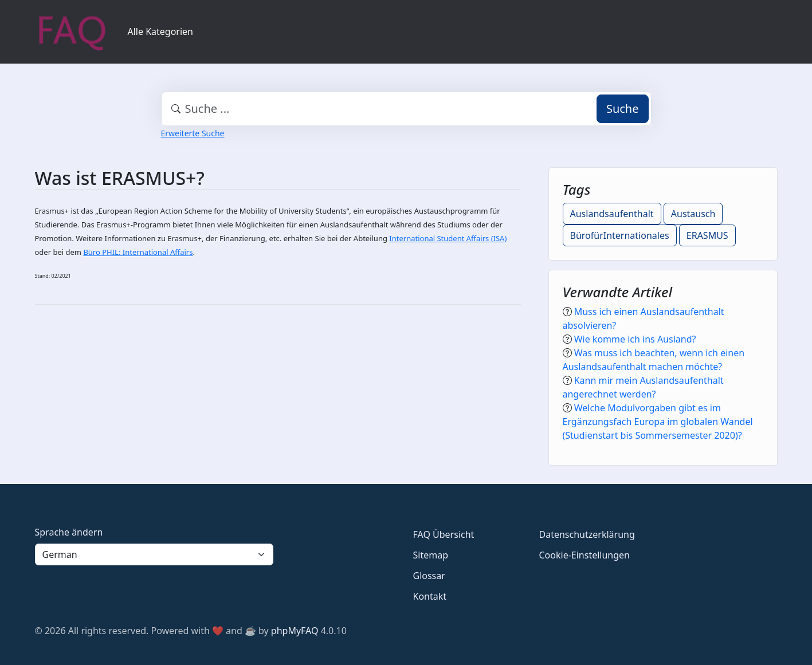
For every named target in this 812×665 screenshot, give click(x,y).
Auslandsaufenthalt (612, 214)
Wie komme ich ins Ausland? (635, 339)
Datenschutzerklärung (587, 534)
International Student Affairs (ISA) (448, 238)
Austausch (693, 214)
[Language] (154, 554)
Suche (623, 109)
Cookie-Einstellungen (585, 555)
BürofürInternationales (620, 235)
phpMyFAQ (295, 631)
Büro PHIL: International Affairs (138, 252)
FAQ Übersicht (444, 534)
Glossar (429, 576)
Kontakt (430, 596)
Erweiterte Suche (193, 133)
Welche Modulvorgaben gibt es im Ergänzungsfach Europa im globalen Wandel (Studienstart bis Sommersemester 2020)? (658, 422)
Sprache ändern (69, 532)
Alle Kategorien (161, 32)
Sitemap (431, 555)
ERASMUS (707, 235)
